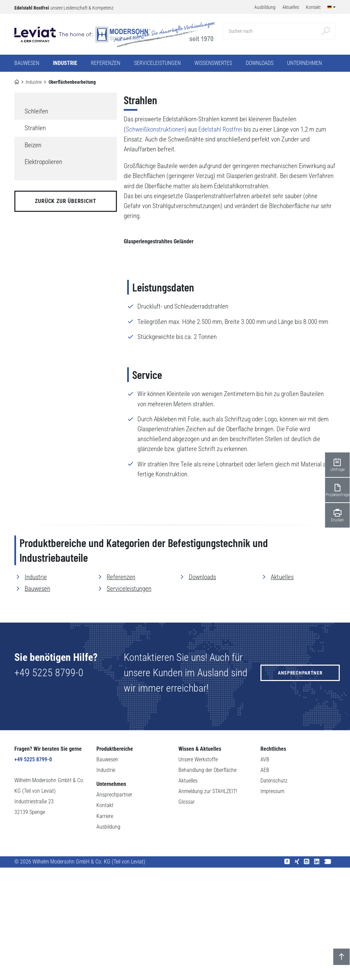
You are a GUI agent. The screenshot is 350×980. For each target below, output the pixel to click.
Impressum (272, 904)
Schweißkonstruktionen (155, 129)
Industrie (34, 82)
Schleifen (36, 111)
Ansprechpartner (300, 785)
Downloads (260, 63)
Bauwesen (37, 701)
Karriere (105, 928)
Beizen (33, 145)
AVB (265, 872)
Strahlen (35, 128)
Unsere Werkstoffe (198, 872)
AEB (265, 882)
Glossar (187, 914)
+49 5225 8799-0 (49, 785)
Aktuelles (282, 689)
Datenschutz (274, 893)
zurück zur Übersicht (65, 201)
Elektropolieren (43, 162)
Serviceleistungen (129, 701)
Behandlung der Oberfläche (207, 882)
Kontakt (105, 918)
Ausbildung (108, 939)
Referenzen (106, 63)
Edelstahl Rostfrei (220, 129)
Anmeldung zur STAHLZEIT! (208, 904)
